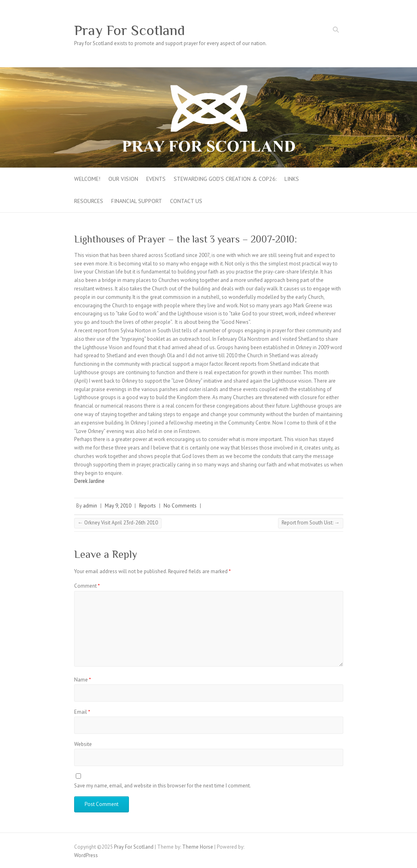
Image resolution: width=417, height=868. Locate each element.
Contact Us (186, 201)
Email (82, 712)
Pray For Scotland (130, 30)
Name (83, 680)
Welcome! (87, 179)
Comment (87, 586)
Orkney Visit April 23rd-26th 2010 (118, 523)
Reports (147, 506)
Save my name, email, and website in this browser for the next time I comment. (163, 786)
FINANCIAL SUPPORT (137, 201)
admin (90, 506)
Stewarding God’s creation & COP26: (225, 179)
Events (156, 179)
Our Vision (123, 179)
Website (83, 744)
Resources (89, 201)
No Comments (180, 506)
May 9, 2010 (118, 506)
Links (292, 179)
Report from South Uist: (311, 523)
